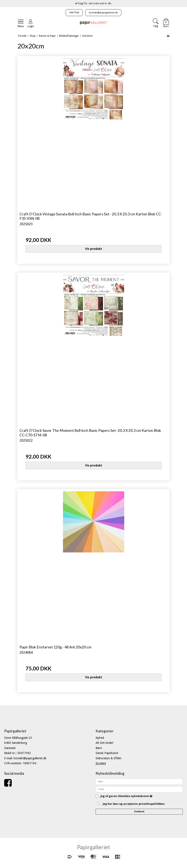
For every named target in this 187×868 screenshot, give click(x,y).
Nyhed (100, 738)
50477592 (74, 13)
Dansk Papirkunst (107, 753)
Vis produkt (94, 249)
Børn (99, 748)
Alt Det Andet (104, 743)
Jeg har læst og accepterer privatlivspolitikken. (134, 804)
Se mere (101, 763)
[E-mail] (139, 789)
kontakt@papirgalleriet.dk (103, 13)
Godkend (139, 812)
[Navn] (139, 781)
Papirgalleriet (93, 847)
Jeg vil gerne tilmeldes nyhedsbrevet (126, 796)
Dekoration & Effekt (108, 758)
